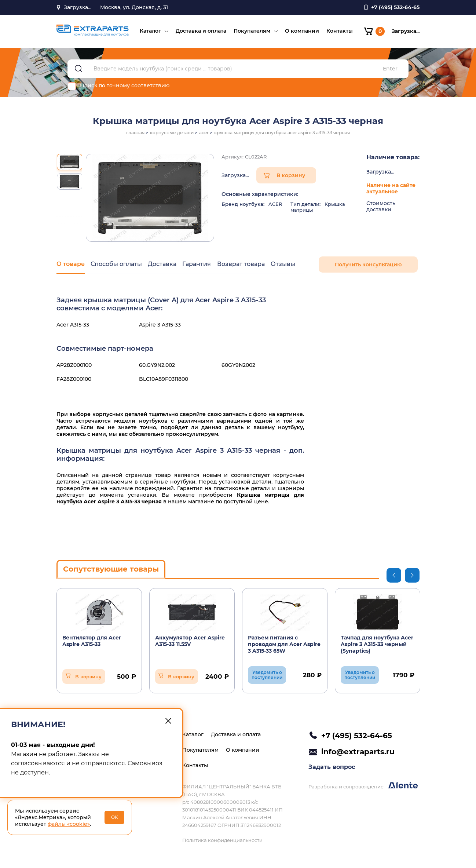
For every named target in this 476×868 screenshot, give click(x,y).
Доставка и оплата (201, 32)
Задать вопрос (332, 768)
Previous (394, 576)
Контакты (339, 32)
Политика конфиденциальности (222, 840)
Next (412, 576)
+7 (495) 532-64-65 (357, 736)
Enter (390, 70)
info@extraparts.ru (358, 752)
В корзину (291, 176)
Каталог (150, 32)
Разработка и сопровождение (363, 786)
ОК (115, 817)
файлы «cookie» (69, 824)
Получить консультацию (368, 266)
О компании (302, 32)
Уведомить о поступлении (267, 676)
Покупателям (252, 32)
